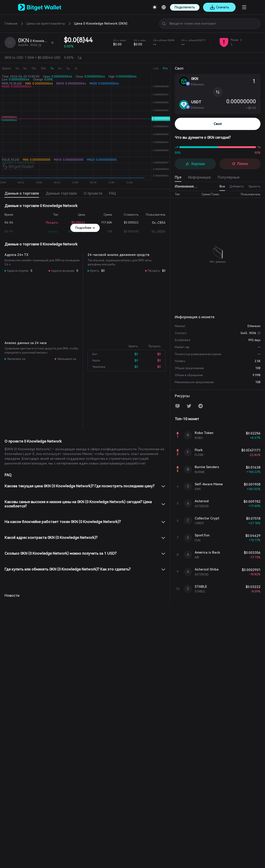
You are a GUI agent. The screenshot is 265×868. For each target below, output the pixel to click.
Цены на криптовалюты (46, 24)
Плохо (240, 164)
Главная (11, 24)
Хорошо (195, 164)
